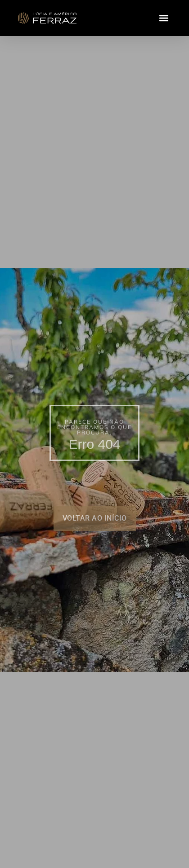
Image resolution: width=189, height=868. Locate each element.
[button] (164, 18)
